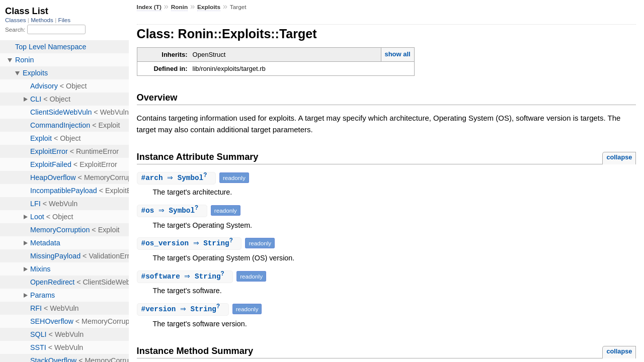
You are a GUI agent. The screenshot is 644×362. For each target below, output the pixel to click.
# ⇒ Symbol (178, 178)
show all (397, 54)
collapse (619, 157)
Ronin (180, 7)
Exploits (209, 7)
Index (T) (149, 7)
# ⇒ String (191, 245)
